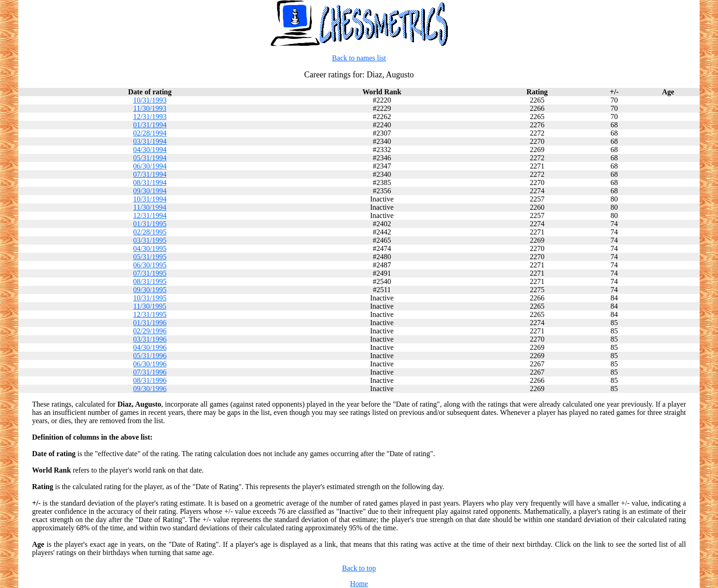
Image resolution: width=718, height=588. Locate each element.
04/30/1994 (150, 150)
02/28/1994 (150, 133)
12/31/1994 (150, 215)
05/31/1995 (150, 257)
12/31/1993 (150, 117)
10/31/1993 (150, 100)
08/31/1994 (150, 182)
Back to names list (359, 58)
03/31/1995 (150, 240)
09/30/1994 (150, 191)
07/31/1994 (150, 174)
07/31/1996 (150, 372)
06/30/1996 (150, 364)
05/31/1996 (150, 356)
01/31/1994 (150, 125)
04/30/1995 (150, 248)
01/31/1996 (150, 323)
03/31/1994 (150, 141)
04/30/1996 (150, 347)
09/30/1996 (150, 389)
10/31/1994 (150, 199)
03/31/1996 (150, 339)
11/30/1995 (150, 306)
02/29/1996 (150, 331)
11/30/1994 (150, 207)
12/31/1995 (150, 314)
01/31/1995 (150, 224)
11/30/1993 (150, 108)
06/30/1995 (150, 265)
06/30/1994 (150, 166)
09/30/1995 (150, 290)
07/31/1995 (150, 273)
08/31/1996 (150, 380)
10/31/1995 (150, 298)
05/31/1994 (150, 158)
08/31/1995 (150, 281)
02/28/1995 (150, 232)
